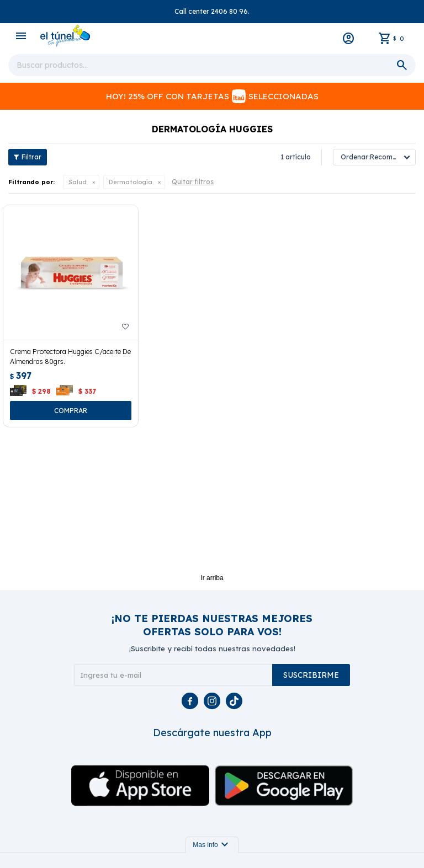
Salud (78, 182)
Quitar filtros (193, 182)
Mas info (212, 845)
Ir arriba (212, 578)
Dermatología (131, 182)
